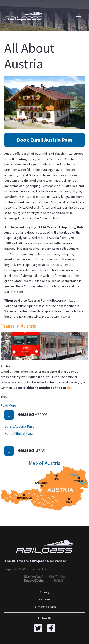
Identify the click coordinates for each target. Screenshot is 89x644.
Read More (8, 405)
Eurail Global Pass (19, 433)
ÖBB (70, 388)
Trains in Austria (19, 326)
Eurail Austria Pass (19, 426)
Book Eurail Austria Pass (45, 140)
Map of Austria (45, 463)
